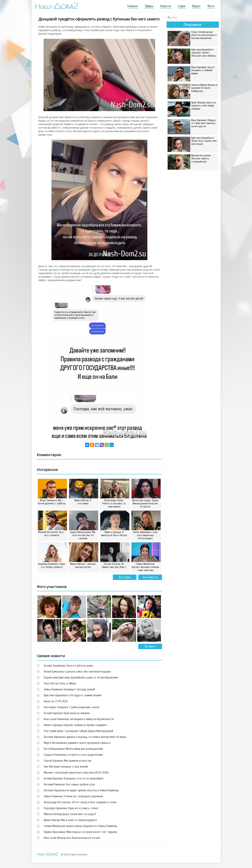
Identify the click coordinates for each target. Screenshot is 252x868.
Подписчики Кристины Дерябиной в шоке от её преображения (81, 678)
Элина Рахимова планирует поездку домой (69, 689)
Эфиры (149, 6)
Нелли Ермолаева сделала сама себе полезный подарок (77, 672)
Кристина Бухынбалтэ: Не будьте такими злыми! (73, 695)
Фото (211, 6)
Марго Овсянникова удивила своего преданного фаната (77, 743)
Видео (196, 6)
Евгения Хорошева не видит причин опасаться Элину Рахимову (81, 790)
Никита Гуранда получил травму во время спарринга (75, 725)
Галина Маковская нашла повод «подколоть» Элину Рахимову (80, 826)
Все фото (150, 646)
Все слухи (125, 577)
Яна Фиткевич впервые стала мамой (66, 767)
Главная (132, 6)
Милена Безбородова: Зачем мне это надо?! (70, 814)
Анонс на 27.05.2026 (56, 701)
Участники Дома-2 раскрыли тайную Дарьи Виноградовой (78, 731)
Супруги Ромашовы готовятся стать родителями (73, 755)
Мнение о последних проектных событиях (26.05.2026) (76, 773)
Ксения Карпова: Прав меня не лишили (67, 713)
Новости (166, 6)
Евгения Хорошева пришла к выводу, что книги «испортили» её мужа (85, 737)
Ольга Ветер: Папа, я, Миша (60, 683)
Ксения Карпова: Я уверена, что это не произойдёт (74, 778)
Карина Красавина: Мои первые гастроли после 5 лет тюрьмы (80, 832)
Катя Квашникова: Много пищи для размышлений (73, 749)
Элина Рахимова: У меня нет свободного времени (73, 796)
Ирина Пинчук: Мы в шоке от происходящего (70, 820)
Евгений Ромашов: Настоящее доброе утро (69, 784)
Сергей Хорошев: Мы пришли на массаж (67, 761)
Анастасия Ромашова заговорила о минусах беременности (79, 719)
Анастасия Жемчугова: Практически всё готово (72, 838)
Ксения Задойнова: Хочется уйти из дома (68, 666)
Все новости (150, 577)
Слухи (182, 6)
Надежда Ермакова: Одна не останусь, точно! (71, 808)
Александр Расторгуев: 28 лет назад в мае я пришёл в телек (80, 802)
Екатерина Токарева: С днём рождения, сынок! (72, 707)
